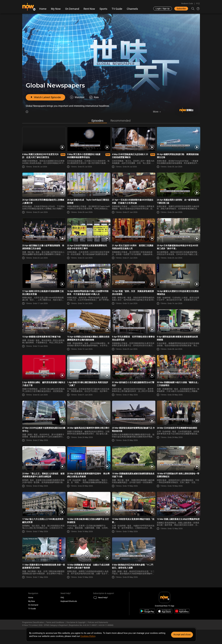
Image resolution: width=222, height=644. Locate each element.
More (156, 112)
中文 (198, 3)
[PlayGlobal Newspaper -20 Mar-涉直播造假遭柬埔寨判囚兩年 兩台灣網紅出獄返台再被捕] (89, 459)
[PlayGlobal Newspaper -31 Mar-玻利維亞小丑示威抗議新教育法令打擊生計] (134, 368)
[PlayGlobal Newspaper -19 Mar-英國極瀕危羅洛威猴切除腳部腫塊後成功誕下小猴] (134, 459)
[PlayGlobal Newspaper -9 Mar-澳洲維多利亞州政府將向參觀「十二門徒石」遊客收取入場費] (134, 550)
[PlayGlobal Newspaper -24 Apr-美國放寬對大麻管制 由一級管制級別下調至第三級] (178, 185)
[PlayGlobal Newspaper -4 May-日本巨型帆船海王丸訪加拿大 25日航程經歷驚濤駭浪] (134, 140)
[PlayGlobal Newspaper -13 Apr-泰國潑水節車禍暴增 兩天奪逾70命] (44, 322)
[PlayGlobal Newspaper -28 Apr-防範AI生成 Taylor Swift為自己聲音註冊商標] (89, 185)
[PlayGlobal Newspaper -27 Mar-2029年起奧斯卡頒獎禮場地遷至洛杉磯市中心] (44, 413)
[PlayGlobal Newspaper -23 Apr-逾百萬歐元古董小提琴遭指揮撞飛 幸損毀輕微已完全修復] (44, 231)
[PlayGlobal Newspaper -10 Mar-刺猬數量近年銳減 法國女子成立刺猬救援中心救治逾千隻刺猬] (89, 550)
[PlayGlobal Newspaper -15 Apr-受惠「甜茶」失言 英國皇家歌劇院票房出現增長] (134, 276)
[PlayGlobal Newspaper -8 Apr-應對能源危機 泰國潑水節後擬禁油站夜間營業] (178, 322)
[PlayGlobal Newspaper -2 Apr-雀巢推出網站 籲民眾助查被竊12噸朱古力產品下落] (44, 368)
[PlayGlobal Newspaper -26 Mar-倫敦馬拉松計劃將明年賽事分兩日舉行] (89, 413)
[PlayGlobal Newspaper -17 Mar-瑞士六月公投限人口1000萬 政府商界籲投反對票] (44, 504)
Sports (104, 9)
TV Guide (117, 9)
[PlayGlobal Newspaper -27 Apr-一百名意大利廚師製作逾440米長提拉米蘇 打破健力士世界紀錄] (134, 185)
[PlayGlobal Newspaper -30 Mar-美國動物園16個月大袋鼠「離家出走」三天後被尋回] (178, 368)
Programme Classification (33, 623)
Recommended (120, 121)
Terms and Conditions (55, 623)
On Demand (72, 9)
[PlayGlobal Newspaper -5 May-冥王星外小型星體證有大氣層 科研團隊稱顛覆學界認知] (89, 140)
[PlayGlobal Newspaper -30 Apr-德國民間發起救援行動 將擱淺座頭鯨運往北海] (178, 140)
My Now (56, 9)
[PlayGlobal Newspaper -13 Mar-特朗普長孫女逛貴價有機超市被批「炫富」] (134, 504)
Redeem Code (187, 3)
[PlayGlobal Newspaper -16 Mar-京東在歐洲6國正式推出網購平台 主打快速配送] (89, 504)
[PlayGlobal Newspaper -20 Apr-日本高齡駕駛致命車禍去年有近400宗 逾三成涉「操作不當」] (178, 231)
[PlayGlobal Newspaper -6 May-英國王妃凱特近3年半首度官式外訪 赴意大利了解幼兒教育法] (44, 140)
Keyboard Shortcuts (69, 602)
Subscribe (181, 9)
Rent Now (89, 9)
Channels (132, 9)
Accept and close (182, 635)
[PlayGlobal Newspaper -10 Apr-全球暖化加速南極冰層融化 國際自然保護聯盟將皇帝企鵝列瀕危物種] (89, 322)
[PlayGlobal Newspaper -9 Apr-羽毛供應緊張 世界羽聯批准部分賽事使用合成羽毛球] (134, 322)
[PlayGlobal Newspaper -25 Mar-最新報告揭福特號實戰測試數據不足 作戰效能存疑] (134, 413)
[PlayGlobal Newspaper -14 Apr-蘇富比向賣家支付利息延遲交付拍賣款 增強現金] (178, 276)
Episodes (97, 121)
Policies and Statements (98, 623)
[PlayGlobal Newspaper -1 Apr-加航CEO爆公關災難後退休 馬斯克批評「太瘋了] (89, 368)
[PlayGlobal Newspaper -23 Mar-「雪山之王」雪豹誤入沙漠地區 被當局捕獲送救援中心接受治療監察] (44, 459)
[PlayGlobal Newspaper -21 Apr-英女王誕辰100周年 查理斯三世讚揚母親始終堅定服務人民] (134, 231)
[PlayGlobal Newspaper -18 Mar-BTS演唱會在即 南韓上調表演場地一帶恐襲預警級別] (178, 459)
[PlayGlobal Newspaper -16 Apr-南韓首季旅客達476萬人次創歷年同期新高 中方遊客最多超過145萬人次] (89, 276)
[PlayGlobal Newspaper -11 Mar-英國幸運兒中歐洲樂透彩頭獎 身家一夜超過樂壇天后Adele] (44, 550)
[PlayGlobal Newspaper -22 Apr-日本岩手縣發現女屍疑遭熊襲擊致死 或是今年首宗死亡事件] (89, 231)
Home (43, 9)
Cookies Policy (88, 636)
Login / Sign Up (163, 9)
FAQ (62, 598)
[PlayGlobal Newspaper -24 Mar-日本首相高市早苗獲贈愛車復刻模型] (178, 413)
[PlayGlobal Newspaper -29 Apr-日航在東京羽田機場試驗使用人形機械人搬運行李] (44, 185)
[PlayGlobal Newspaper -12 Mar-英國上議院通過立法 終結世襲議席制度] (178, 504)
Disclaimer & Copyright (76, 623)
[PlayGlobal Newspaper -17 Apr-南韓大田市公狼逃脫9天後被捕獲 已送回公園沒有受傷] (44, 276)
